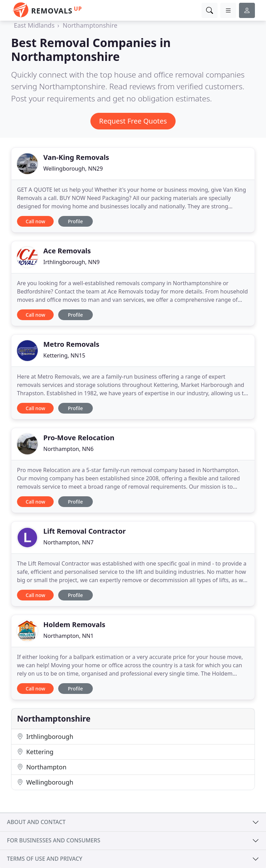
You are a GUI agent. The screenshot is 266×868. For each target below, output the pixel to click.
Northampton (42, 767)
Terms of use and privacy (45, 859)
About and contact (36, 822)
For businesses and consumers (54, 840)
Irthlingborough (45, 736)
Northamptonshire (90, 25)
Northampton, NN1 (68, 636)
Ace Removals (67, 251)
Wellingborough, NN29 (73, 169)
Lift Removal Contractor (85, 531)
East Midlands (34, 25)
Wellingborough (45, 782)
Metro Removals (71, 344)
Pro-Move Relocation (79, 438)
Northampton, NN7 (68, 542)
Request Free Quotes (133, 121)
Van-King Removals (76, 157)
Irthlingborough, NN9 (72, 262)
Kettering (35, 752)
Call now (35, 221)
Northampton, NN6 (68, 449)
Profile (75, 221)
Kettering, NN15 (64, 355)
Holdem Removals (74, 625)
